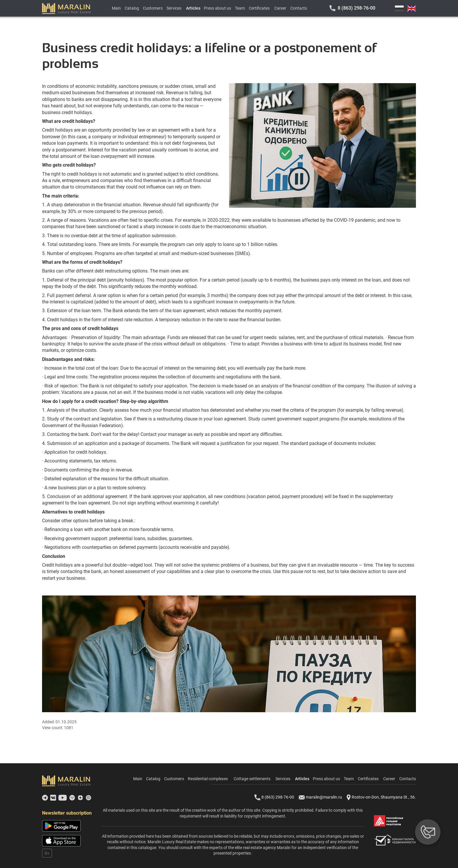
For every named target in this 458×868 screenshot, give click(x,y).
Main (116, 8)
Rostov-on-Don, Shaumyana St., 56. (381, 797)
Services (174, 8)
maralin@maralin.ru (320, 797)
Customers (153, 8)
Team (240, 8)
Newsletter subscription (67, 813)
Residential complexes (208, 779)
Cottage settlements (252, 779)
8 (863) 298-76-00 (356, 8)
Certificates (259, 8)
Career (280, 8)
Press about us (217, 8)
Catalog (132, 8)
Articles (193, 8)
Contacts (299, 8)
